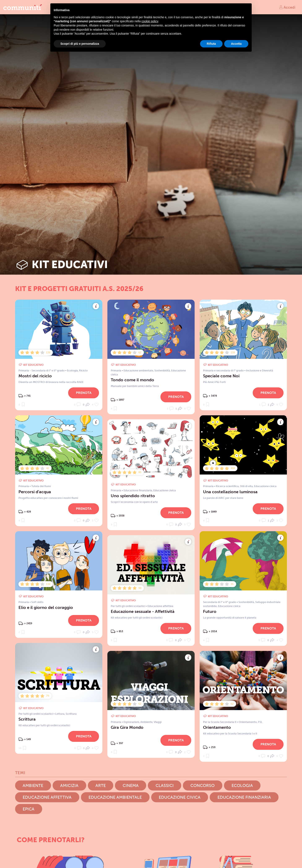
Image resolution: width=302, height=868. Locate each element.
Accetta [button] (236, 44)
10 (23, 748)
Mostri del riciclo (35, 376)
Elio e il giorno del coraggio (46, 607)
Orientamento (248, 722)
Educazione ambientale (138, 370)
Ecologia (72, 370)
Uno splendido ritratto (133, 496)
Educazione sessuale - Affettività (143, 611)
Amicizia (69, 785)
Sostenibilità (162, 370)
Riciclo (83, 370)
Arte (101, 785)
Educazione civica (265, 486)
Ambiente (146, 722)
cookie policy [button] (150, 21)
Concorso (202, 785)
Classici (165, 785)
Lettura (60, 714)
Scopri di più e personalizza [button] (80, 44)
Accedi (287, 7)
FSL (260, 722)
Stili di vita (246, 486)
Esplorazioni (131, 722)
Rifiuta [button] (211, 44)
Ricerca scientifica (227, 486)
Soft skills (37, 602)
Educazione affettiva (160, 606)
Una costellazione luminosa (230, 492)
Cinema (131, 785)
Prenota (84, 393)
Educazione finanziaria (138, 490)
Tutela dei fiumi (41, 486)
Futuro (210, 611)
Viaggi (158, 722)
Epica (29, 809)
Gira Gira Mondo (127, 727)
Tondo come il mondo (132, 380)
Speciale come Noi (221, 376)
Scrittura (71, 714)
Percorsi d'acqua (35, 492)
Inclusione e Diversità (260, 370)
